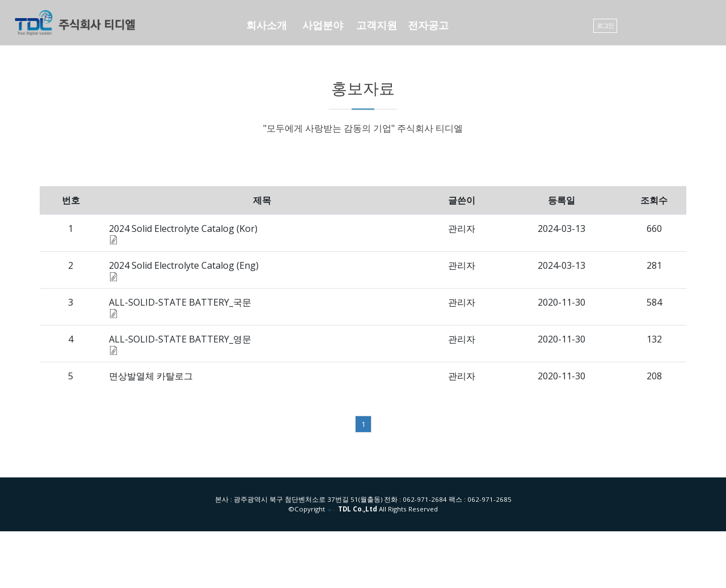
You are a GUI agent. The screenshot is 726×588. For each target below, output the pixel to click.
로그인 (605, 26)
